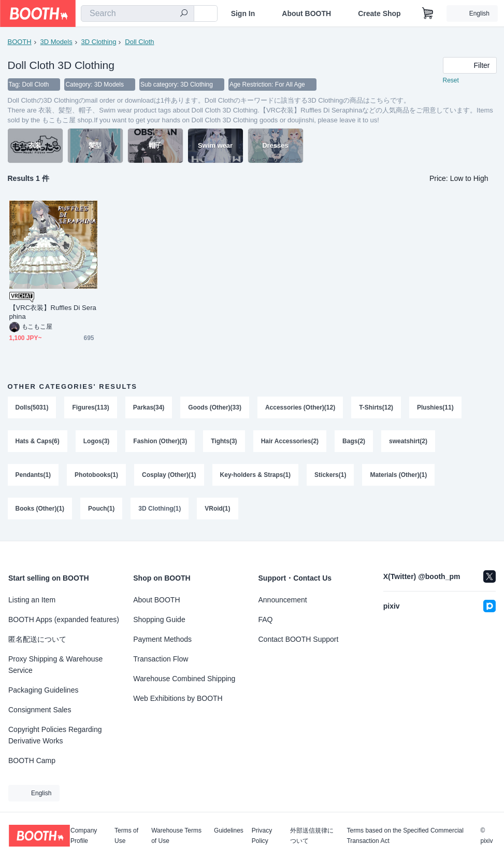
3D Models (56, 42)
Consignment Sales (40, 710)
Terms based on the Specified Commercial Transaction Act (405, 836)
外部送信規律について (312, 836)
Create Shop (379, 13)
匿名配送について (37, 639)
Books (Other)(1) (40, 511)
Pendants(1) (33, 476)
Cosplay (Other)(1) (169, 476)
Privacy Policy (262, 836)
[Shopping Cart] (428, 13)
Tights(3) (224, 442)
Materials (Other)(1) (399, 476)
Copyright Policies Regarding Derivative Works (55, 735)
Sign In (243, 13)
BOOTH (20, 42)
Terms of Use (126, 836)
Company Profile (84, 836)
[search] (184, 14)
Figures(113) (91, 408)
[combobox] (138, 13)
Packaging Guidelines (43, 690)
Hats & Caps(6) (38, 442)
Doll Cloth (139, 42)
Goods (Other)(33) (215, 408)
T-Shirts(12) (377, 408)
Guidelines (229, 831)
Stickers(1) (331, 476)
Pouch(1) (101, 511)
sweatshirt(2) (409, 442)
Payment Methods (162, 639)
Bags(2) (354, 442)
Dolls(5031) (32, 408)
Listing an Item (32, 600)
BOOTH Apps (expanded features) (64, 619)
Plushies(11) (436, 408)
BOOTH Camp (32, 761)
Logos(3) (97, 442)
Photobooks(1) (96, 476)
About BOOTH (306, 13)
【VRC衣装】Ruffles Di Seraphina (53, 313)
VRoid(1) (218, 511)
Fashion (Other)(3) (161, 442)
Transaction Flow (161, 659)
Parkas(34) (149, 408)
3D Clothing (99, 42)
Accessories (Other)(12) (300, 408)
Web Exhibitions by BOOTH (178, 698)
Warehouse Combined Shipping (184, 679)
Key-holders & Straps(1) (256, 476)
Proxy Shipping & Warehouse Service (55, 665)
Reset (451, 81)
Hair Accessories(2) (290, 442)
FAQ (266, 619)
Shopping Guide (159, 619)
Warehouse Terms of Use (176, 836)
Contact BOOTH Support (299, 639)
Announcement (283, 600)
